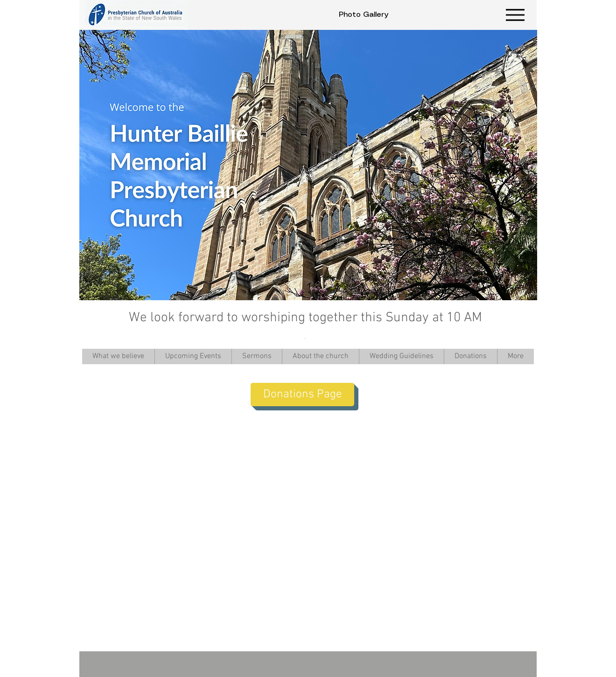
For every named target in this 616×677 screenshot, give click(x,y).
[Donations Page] (302, 395)
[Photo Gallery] (364, 15)
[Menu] (515, 15)
